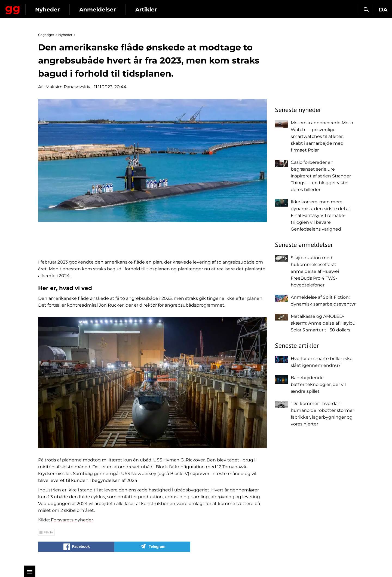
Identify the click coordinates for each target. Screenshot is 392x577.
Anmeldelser (146, 10)
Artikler (194, 10)
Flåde (48, 532)
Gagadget (37, 7)
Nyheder (95, 10)
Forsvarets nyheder (72, 520)
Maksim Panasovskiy (68, 87)
